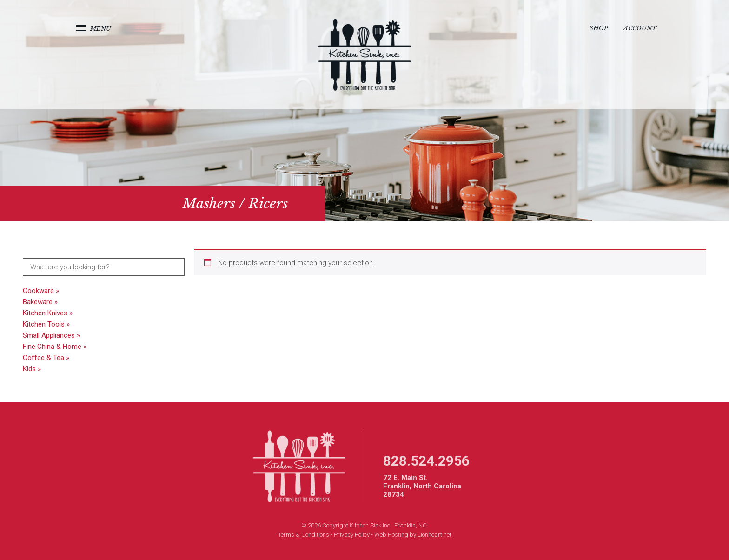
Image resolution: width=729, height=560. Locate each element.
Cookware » (41, 291)
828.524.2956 (426, 461)
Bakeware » (40, 302)
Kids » (32, 369)
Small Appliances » (51, 335)
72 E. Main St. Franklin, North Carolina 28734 (422, 486)
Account (640, 28)
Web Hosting (391, 535)
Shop (599, 28)
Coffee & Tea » (46, 358)
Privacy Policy (352, 535)
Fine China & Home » (55, 347)
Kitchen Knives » (48, 313)
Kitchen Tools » (46, 324)
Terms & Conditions (304, 535)
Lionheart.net (434, 535)
